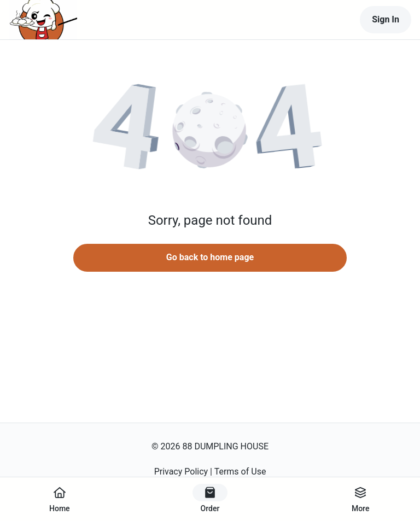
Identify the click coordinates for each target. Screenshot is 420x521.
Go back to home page (210, 257)
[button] (210, 131)
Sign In (386, 19)
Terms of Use (240, 472)
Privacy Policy (181, 472)
